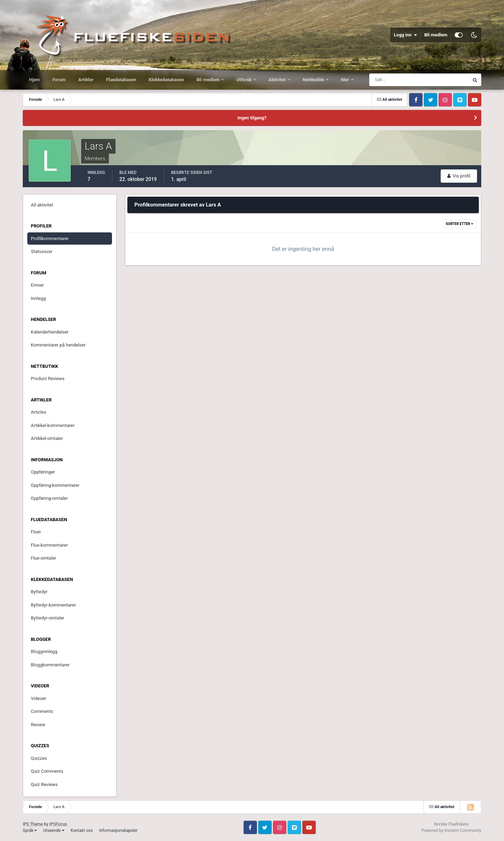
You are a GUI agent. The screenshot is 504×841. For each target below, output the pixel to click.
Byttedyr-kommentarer (53, 605)
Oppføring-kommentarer (55, 485)
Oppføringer (43, 472)
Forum (59, 80)
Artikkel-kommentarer (53, 425)
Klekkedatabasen (166, 80)
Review (38, 725)
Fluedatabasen (121, 80)
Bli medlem (436, 35)
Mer (345, 80)
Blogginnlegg (44, 651)
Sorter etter (459, 224)
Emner (37, 285)
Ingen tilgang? (252, 118)
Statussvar (42, 251)
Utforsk (244, 80)
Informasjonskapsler (118, 831)
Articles (38, 412)
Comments (42, 711)
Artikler (86, 80)
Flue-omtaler (44, 558)
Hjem (34, 80)
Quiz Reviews (44, 784)
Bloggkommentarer (50, 665)
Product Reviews (48, 379)
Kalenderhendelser (50, 332)
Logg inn (405, 35)
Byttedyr (39, 592)
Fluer (36, 532)
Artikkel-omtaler (47, 438)
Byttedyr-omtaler (48, 618)
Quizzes (39, 758)
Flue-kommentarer (49, 545)
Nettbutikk (314, 80)
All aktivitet (42, 205)
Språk (30, 831)
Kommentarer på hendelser (58, 345)
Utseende (54, 831)
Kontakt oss (82, 831)
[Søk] (393, 80)
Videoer (38, 698)
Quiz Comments (47, 771)
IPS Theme (33, 824)
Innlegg (38, 298)
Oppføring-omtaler (49, 498)
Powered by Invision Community (451, 831)
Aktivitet (278, 80)
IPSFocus (58, 824)
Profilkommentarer (50, 239)
